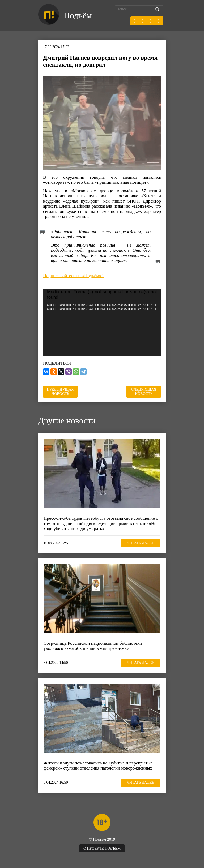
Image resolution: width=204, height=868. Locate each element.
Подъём (78, 15)
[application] (102, 323)
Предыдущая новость (60, 392)
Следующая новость (144, 392)
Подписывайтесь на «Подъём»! (73, 276)
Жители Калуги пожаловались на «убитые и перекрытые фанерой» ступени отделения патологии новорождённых (98, 766)
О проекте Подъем (102, 848)
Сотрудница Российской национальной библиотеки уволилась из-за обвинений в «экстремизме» (93, 646)
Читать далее (141, 543)
